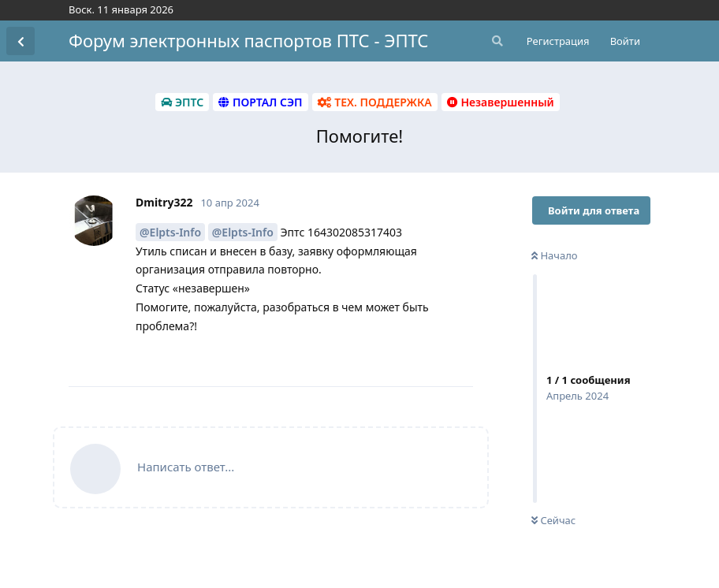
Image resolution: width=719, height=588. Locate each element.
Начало (555, 255)
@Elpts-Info (170, 232)
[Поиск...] (496, 41)
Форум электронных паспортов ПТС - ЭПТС (248, 40)
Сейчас (553, 520)
